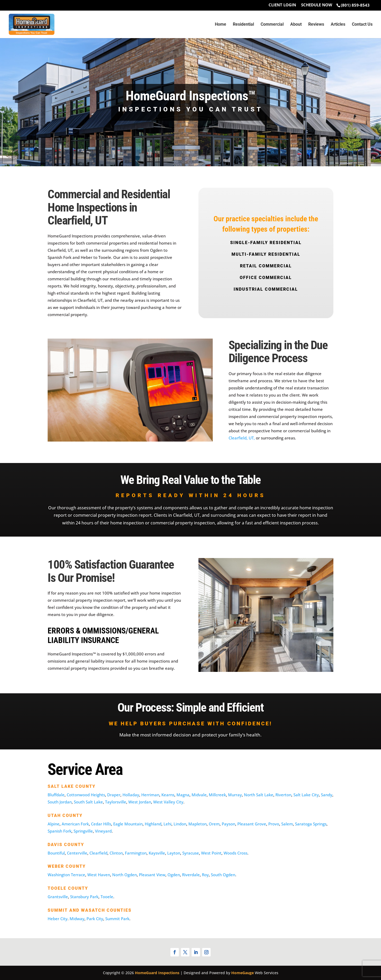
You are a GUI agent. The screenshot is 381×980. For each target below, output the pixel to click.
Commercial (272, 25)
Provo (274, 824)
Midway (77, 919)
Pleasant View (152, 875)
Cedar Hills (101, 824)
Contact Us (362, 25)
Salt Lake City (306, 795)
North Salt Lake (259, 795)
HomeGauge (242, 973)
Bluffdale (56, 795)
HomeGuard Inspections (157, 973)
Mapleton (198, 824)
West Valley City (168, 802)
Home (221, 25)
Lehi (167, 824)
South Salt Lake (88, 802)
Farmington (136, 853)
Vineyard (103, 831)
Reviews (316, 25)
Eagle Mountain (128, 824)
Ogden (174, 875)
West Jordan (140, 802)
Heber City (58, 919)
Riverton (283, 795)
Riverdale (191, 875)
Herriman (150, 795)
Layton (174, 853)
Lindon (180, 824)
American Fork (75, 824)
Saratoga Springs (311, 824)
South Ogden (223, 875)
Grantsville (58, 897)
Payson (228, 824)
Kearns (168, 795)
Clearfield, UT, (242, 438)
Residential (243, 25)
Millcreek (217, 795)
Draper (114, 795)
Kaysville (157, 853)
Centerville (77, 853)
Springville (83, 831)
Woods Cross (235, 853)
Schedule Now (317, 5)
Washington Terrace (66, 875)
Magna (183, 795)
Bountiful (56, 853)
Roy (205, 875)
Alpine (54, 824)
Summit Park (117, 919)
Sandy (327, 795)
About (296, 25)
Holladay (131, 795)
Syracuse (191, 853)
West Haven (99, 875)
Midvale (199, 795)
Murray (235, 795)
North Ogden (124, 875)
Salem (287, 824)
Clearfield (98, 853)
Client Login (282, 5)
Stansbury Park (84, 897)
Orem (214, 824)
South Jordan (60, 802)
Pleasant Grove (252, 824)
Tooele (107, 897)
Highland (153, 824)
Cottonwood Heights (86, 795)
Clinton (116, 853)
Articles (338, 25)
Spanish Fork (60, 831)
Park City (95, 919)
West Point (211, 853)
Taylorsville (116, 802)
